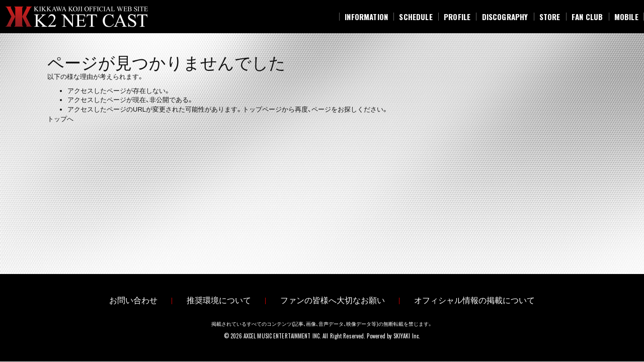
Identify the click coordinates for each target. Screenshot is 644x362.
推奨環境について (219, 301)
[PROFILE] (457, 17)
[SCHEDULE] (416, 17)
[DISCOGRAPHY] (505, 17)
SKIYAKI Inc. (407, 336)
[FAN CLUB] (587, 17)
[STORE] (550, 17)
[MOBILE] (626, 17)
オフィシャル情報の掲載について (474, 301)
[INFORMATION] (366, 17)
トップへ (60, 119)
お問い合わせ (133, 301)
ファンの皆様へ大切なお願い (333, 301)
